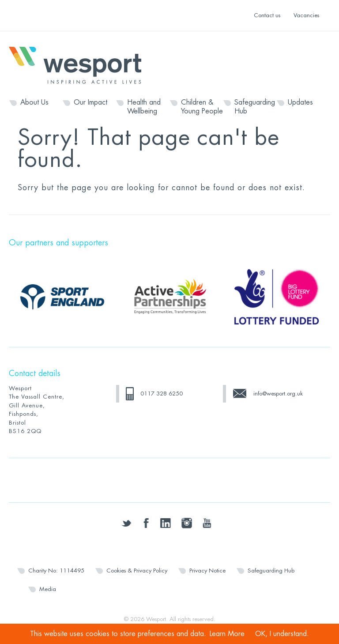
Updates (300, 102)
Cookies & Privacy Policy (137, 571)
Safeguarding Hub (255, 107)
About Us (34, 102)
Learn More (227, 634)
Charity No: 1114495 (56, 571)
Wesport (79, 64)
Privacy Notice (207, 571)
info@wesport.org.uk (278, 394)
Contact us (267, 15)
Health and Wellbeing (144, 107)
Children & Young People (202, 107)
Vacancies (306, 15)
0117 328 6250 (162, 394)
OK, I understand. (282, 634)
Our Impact (90, 102)
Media (48, 589)
